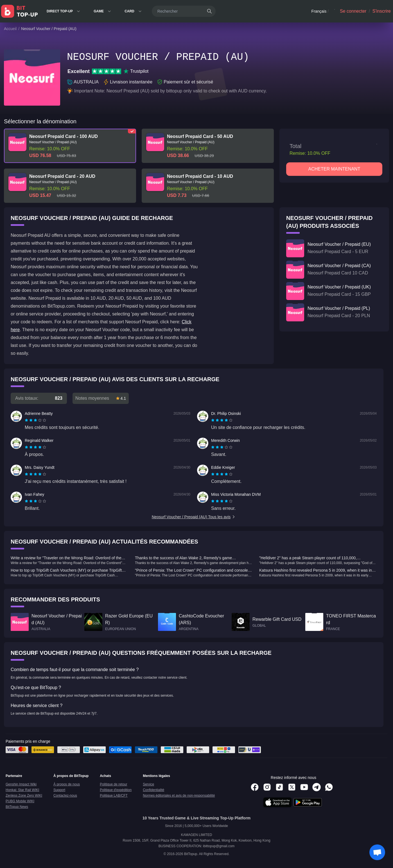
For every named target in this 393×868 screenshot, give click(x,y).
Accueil (10, 29)
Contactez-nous (65, 796)
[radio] (27, 420)
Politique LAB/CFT (114, 796)
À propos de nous (67, 784)
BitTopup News (17, 807)
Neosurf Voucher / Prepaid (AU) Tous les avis (194, 517)
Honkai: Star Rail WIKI (22, 790)
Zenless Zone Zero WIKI (24, 796)
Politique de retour (113, 784)
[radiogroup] (35, 420)
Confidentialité (153, 790)
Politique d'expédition (116, 790)
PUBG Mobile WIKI (20, 801)
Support (59, 790)
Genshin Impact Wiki (21, 784)
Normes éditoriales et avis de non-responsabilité (179, 796)
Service (148, 784)
